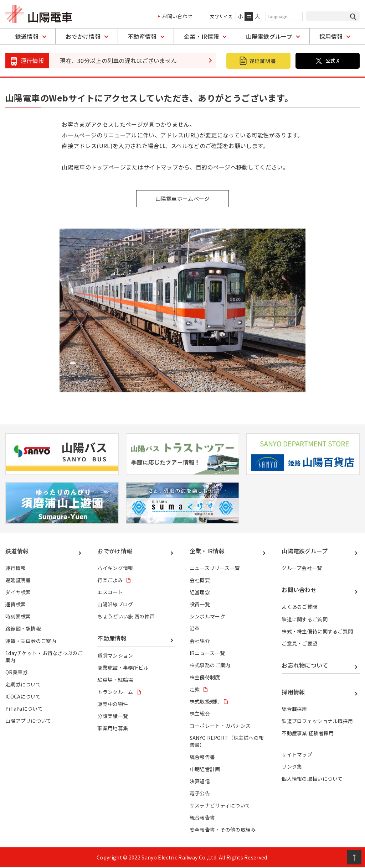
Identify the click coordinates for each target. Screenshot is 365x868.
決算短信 (200, 781)
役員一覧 (200, 605)
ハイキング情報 (115, 569)
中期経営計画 (205, 769)
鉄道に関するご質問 (305, 619)
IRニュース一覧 (207, 653)
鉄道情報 (27, 36)
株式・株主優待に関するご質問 (317, 632)
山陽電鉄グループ (269, 36)
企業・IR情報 (201, 36)
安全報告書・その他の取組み (223, 830)
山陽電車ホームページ (182, 199)
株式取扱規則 (205, 702)
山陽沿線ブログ (115, 605)
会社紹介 (200, 641)
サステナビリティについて (220, 806)
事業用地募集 (113, 728)
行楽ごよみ (110, 581)
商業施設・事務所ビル (123, 668)
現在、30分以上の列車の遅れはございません (119, 61)
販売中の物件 (113, 704)
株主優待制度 (205, 678)
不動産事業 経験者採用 (308, 733)
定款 (195, 690)
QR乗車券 (17, 673)
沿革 (195, 629)
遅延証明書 (18, 581)
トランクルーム (115, 692)
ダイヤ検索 (18, 593)
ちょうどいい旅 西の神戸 (126, 617)
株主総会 (200, 714)
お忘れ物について (305, 665)
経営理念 (200, 593)
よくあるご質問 (299, 607)
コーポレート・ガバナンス (220, 726)
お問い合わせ (177, 16)
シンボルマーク (207, 617)
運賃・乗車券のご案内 (31, 641)
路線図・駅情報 (23, 629)
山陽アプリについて (28, 721)
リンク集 (292, 767)
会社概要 (200, 581)
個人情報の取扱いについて (312, 779)
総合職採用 (294, 709)
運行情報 (16, 569)
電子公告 (200, 794)
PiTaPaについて (24, 709)
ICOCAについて (23, 697)
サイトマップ (297, 755)
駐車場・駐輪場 (115, 680)
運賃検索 (16, 605)
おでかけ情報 (83, 36)
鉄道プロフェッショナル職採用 (317, 721)
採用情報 (331, 36)
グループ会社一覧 (302, 569)
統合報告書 (202, 757)
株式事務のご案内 (210, 665)
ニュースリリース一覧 (215, 569)
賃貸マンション (115, 656)
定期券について (23, 685)
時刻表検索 (18, 617)
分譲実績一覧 (113, 716)
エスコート (110, 593)
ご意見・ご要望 (299, 644)
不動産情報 (142, 36)
